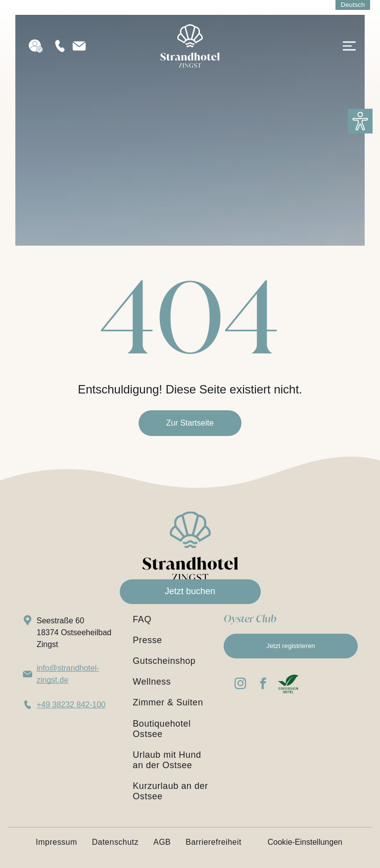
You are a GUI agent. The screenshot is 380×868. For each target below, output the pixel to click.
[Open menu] (349, 47)
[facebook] (263, 685)
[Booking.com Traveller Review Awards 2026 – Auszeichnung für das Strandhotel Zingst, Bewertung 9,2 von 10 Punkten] (315, 731)
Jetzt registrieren (291, 646)
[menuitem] (171, 619)
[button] (360, 121)
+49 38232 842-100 (71, 705)
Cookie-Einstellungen (305, 842)
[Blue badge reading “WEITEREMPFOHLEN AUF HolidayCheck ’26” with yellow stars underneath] (251, 731)
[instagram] (240, 685)
